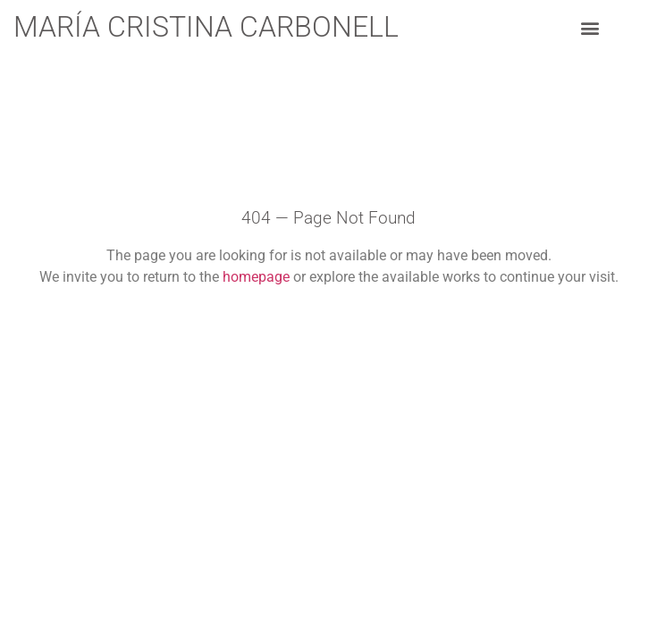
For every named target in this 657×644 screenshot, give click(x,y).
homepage (256, 277)
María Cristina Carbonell (206, 27)
